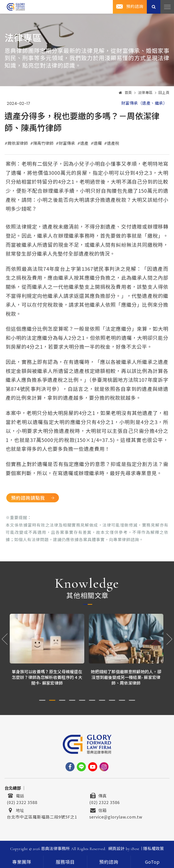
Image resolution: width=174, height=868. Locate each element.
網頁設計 (117, 849)
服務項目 (65, 862)
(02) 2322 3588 (22, 802)
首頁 (125, 93)
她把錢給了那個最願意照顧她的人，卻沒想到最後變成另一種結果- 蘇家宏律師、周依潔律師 (127, 677)
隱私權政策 (153, 849)
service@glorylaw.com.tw (116, 816)
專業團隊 (22, 862)
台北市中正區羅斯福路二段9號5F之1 (42, 816)
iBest (135, 849)
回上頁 (164, 93)
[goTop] (152, 862)
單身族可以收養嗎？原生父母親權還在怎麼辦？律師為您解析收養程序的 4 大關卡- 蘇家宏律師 (48, 677)
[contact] (109, 862)
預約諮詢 (135, 7)
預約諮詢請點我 (28, 498)
